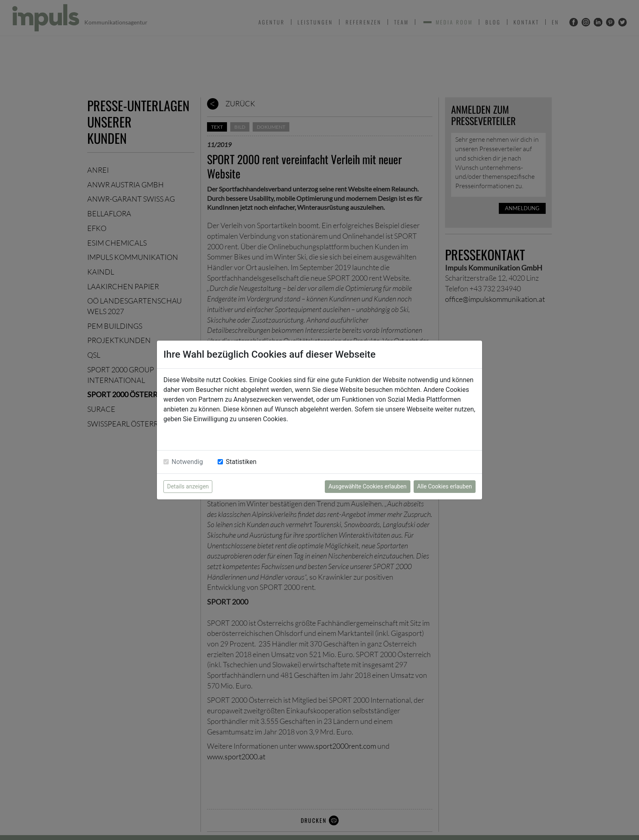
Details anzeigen (188, 486)
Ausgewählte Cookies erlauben (368, 486)
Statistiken (241, 462)
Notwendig (187, 462)
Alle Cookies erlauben (445, 486)
